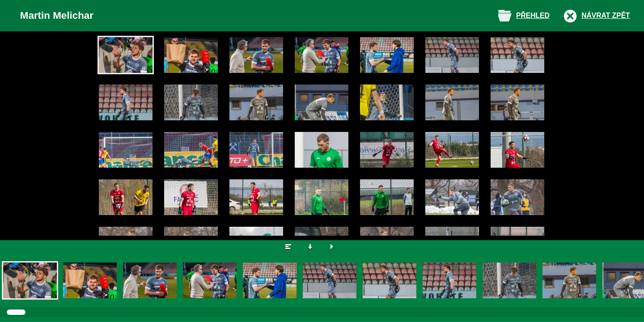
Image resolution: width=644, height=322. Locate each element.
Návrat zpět (606, 15)
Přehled (533, 15)
